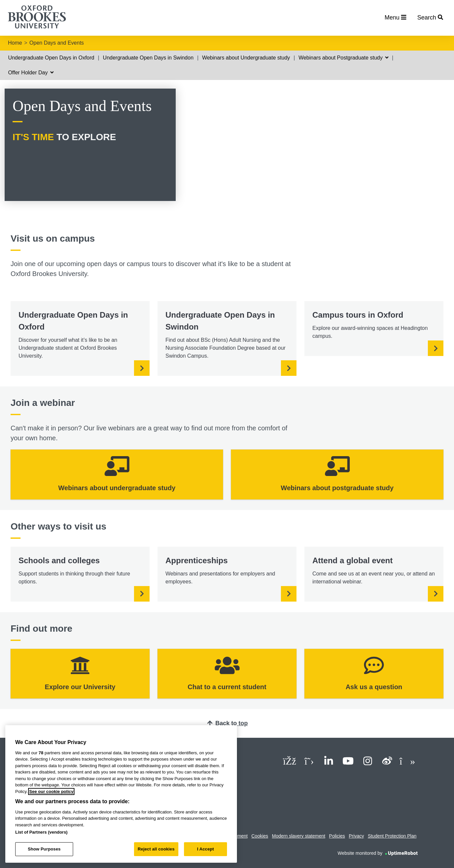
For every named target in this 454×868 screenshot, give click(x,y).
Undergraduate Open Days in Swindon (148, 58)
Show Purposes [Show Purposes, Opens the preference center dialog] (44, 849)
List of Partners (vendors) (41, 832)
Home (15, 43)
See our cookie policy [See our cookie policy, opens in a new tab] (51, 791)
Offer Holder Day (31, 73)
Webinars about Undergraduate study (246, 58)
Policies (337, 836)
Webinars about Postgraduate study (343, 58)
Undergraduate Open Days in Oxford (51, 58)
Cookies (260, 836)
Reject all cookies (156, 849)
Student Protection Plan (392, 836)
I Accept (205, 849)
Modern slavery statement (299, 836)
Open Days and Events (57, 43)
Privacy (356, 836)
